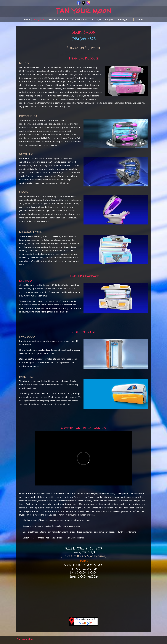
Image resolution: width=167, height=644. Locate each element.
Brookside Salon (81, 19)
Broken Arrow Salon (60, 19)
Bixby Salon (40, 19)
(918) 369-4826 (84, 39)
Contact (139, 19)
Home (28, 19)
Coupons (111, 19)
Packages (98, 19)
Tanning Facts (126, 19)
